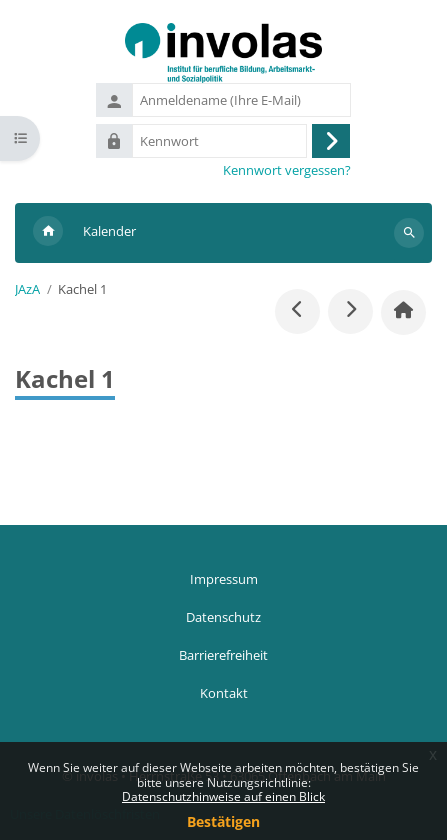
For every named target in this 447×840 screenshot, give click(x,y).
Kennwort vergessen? (287, 170)
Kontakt (224, 693)
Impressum (224, 579)
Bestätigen (223, 821)
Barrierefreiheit (223, 655)
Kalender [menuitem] (109, 231)
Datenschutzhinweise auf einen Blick (223, 796)
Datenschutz (223, 617)
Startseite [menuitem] (48, 233)
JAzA (27, 289)
